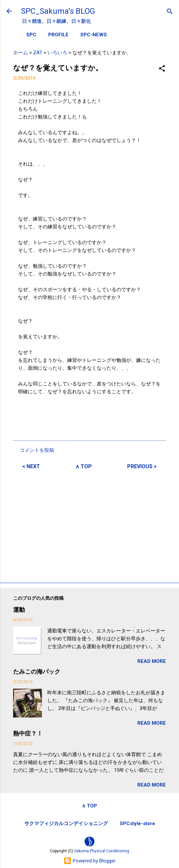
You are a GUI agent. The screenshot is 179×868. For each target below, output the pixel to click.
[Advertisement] (89, 525)
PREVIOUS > (142, 466)
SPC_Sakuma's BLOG (58, 11)
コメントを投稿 (37, 450)
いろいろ (57, 53)
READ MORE (152, 661)
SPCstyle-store (137, 824)
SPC (31, 35)
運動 (19, 610)
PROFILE (58, 35)
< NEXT (31, 466)
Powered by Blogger (90, 861)
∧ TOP (84, 466)
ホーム (20, 53)
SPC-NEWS (94, 35)
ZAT (38, 53)
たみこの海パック (37, 672)
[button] (162, 69)
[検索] (170, 12)
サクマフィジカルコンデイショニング (66, 824)
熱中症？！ (28, 733)
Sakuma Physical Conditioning (102, 851)
